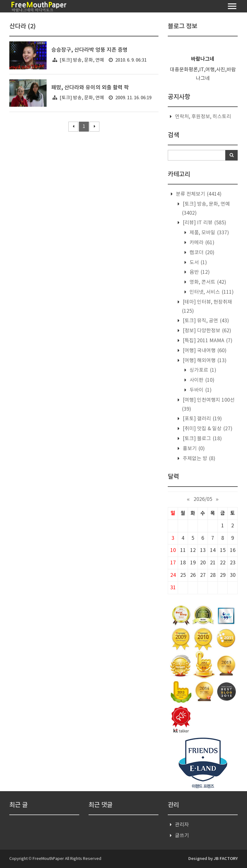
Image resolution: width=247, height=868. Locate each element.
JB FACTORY (226, 859)
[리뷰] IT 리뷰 (204, 223)
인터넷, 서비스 (211, 292)
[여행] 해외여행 (204, 361)
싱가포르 (202, 370)
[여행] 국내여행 (204, 351)
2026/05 (203, 499)
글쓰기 (182, 836)
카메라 (201, 243)
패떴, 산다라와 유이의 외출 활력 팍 (90, 88)
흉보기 (193, 449)
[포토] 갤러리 (202, 419)
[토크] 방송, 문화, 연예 (82, 60)
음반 (199, 272)
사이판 (201, 380)
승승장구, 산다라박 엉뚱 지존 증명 (89, 50)
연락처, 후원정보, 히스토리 (203, 117)
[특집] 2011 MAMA (207, 341)
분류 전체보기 (198, 194)
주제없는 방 (198, 459)
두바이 (200, 390)
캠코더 (201, 253)
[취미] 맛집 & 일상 (207, 429)
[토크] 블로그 (202, 439)
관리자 (182, 825)
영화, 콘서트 (207, 282)
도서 (198, 263)
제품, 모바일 (209, 233)
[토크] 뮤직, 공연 (205, 321)
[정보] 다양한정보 (206, 331)
